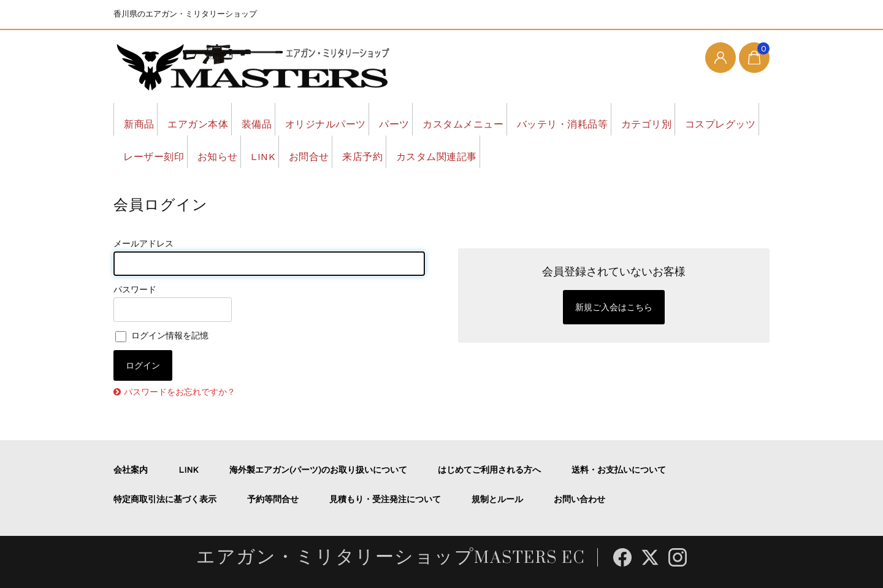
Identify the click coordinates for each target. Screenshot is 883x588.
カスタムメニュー (550, 119)
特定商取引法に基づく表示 (165, 499)
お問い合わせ (579, 499)
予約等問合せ (273, 499)
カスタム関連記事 (703, 151)
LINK (482, 151)
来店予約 (612, 151)
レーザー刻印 (341, 151)
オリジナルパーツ (379, 119)
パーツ (464, 119)
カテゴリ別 (153, 151)
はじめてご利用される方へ (489, 470)
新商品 (143, 119)
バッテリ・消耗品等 (668, 119)
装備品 (293, 119)
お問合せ (543, 151)
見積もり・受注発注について (385, 499)
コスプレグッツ (244, 151)
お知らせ (421, 151)
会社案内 (131, 470)
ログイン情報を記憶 (162, 335)
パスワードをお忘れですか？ (180, 392)
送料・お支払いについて (619, 470)
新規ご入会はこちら (614, 307)
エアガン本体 (218, 119)
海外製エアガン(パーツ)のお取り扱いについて (318, 470)
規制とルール (497, 499)
